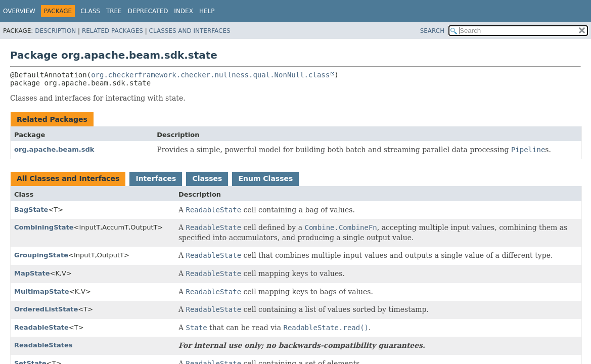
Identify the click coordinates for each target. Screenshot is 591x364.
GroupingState (41, 255)
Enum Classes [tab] (265, 178)
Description (55, 31)
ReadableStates (43, 345)
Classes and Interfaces (190, 31)
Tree (114, 11)
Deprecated (148, 11)
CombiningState (44, 227)
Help (207, 11)
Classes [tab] (207, 178)
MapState (32, 273)
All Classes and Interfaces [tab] (68, 178)
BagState (31, 210)
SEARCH (433, 31)
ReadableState (41, 327)
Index (184, 11)
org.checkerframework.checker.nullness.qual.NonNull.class (210, 75)
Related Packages (112, 31)
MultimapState (41, 291)
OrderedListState (46, 309)
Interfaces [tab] (156, 178)
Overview (19, 11)
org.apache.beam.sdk (54, 149)
